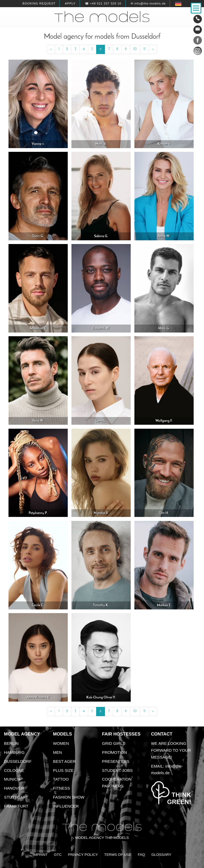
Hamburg (14, 752)
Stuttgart (16, 797)
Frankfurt (16, 806)
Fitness (62, 788)
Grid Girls (114, 743)
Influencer (66, 806)
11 (144, 49)
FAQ (141, 855)
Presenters (116, 761)
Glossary (161, 855)
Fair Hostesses (121, 734)
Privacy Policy (83, 855)
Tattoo (61, 779)
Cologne (14, 770)
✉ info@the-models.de (148, 3)
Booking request (39, 3)
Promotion (114, 752)
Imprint (40, 855)
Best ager (65, 761)
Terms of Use (118, 855)
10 (135, 49)
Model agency (22, 734)
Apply (70, 3)
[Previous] (51, 49)
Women (61, 743)
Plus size (63, 770)
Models (63, 734)
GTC (58, 855)
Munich (12, 779)
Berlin (11, 743)
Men (58, 752)
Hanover (14, 788)
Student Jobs (117, 770)
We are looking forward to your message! (171, 750)
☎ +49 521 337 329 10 (103, 3)
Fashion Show (69, 797)
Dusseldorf (18, 761)
